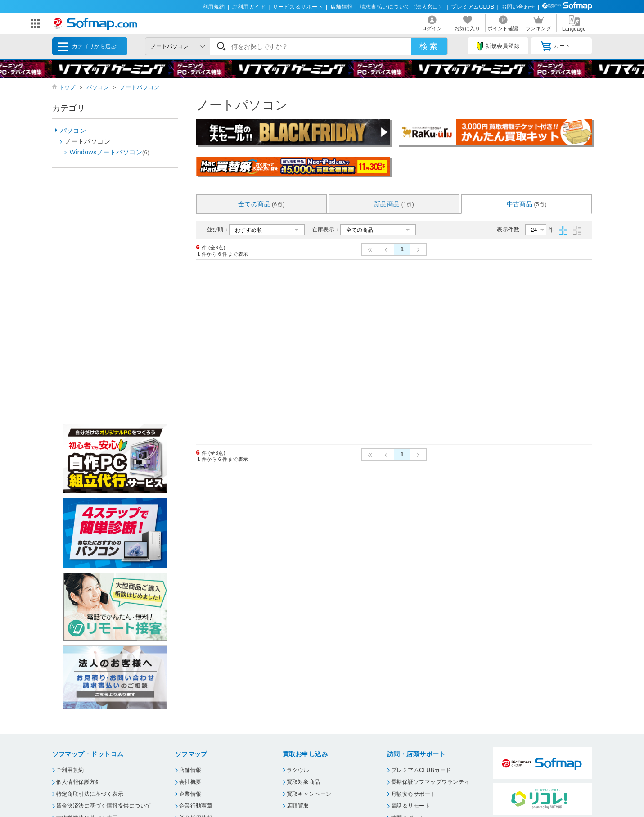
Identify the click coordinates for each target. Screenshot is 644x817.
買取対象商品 (304, 782)
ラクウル (298, 770)
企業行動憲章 (196, 806)
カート (556, 46)
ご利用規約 (70, 770)
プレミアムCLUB (473, 7)
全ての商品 (261, 204)
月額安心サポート (414, 794)
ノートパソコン (140, 87)
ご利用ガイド (249, 7)
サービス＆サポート (298, 7)
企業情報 (190, 794)
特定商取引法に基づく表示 (90, 794)
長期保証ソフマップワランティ (430, 782)
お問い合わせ (518, 7)
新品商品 (394, 204)
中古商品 (527, 204)
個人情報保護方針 (79, 782)
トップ (67, 87)
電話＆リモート (411, 806)
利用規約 (214, 7)
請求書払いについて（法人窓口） (402, 7)
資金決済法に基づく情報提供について (104, 806)
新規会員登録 (498, 46)
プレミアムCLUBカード (421, 770)
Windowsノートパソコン (110, 152)
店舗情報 (342, 7)
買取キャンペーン (309, 794)
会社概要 (190, 782)
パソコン (98, 87)
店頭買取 (298, 806)
